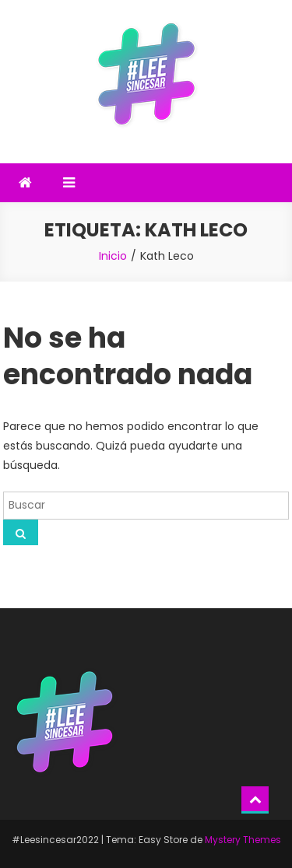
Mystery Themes (243, 840)
